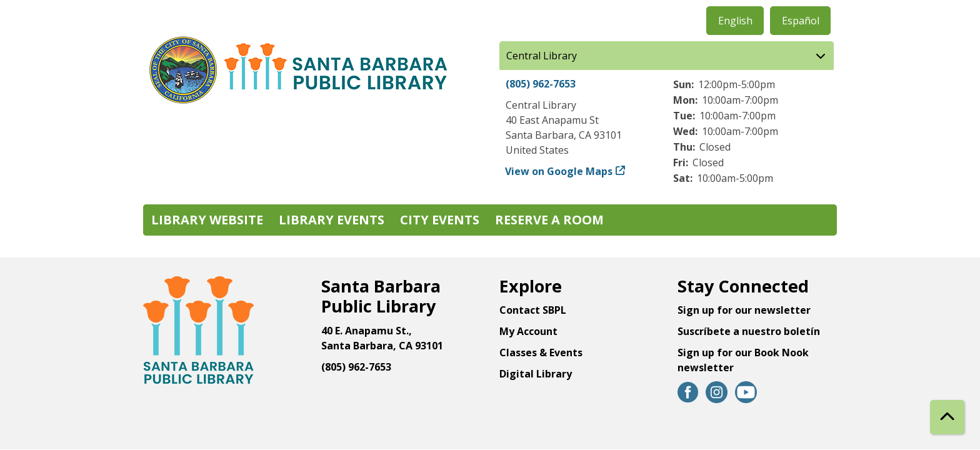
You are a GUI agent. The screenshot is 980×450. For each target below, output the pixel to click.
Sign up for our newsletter (744, 310)
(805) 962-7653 (541, 84)
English (735, 21)
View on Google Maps (559, 171)
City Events (440, 220)
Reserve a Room (549, 220)
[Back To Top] (947, 417)
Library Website (207, 220)
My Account (528, 331)
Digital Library (536, 374)
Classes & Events (541, 352)
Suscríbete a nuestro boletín (749, 331)
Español (801, 21)
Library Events (332, 220)
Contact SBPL (533, 310)
